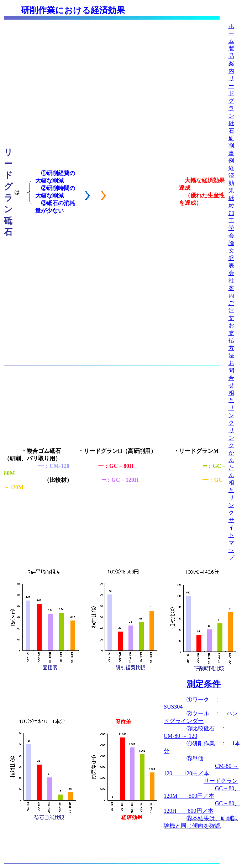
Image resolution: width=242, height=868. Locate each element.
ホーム (231, 33)
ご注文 (231, 310)
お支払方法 (231, 340)
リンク (231, 438)
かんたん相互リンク (231, 483)
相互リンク (231, 408)
